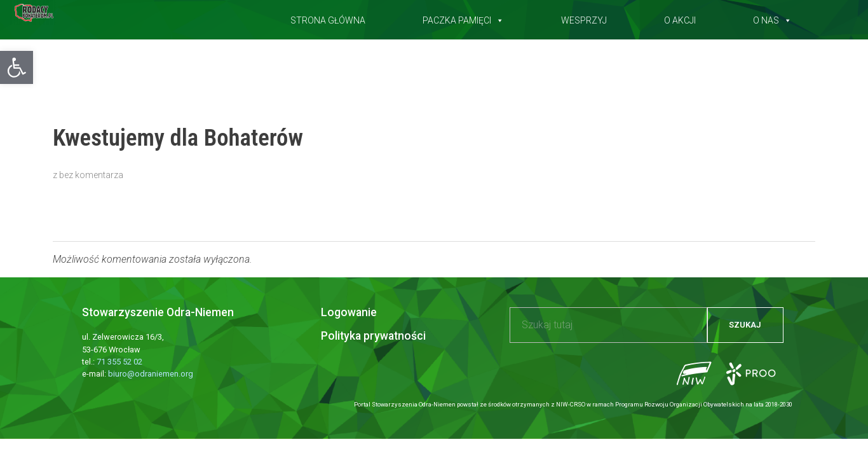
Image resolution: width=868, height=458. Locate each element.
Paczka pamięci (463, 18)
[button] (17, 67)
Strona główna (328, 18)
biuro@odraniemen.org (151, 374)
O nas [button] (772, 18)
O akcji (680, 18)
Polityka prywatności (373, 336)
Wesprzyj (584, 18)
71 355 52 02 (119, 362)
